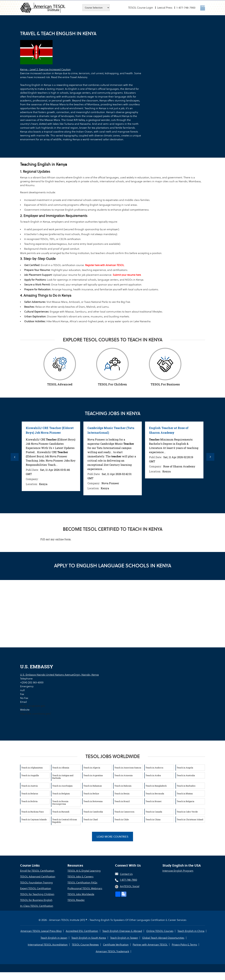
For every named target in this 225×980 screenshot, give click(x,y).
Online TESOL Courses (160, 930)
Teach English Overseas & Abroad (122, 930)
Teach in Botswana (93, 801)
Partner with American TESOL (150, 944)
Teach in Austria (29, 785)
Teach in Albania (61, 767)
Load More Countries (112, 836)
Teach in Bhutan (185, 793)
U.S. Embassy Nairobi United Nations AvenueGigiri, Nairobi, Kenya (59, 674)
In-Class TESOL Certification (37, 905)
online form (63, 539)
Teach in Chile (122, 819)
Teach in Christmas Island (190, 819)
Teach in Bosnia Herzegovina (60, 802)
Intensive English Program (178, 870)
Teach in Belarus (30, 793)
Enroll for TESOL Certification (37, 870)
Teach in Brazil (122, 801)
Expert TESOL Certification (36, 888)
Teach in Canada (154, 811)
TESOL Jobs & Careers (80, 876)
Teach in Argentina (93, 775)
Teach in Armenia (123, 775)
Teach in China (153, 819)
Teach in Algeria (92, 767)
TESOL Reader (76, 900)
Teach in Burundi (61, 811)
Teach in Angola (185, 767)
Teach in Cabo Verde (187, 811)
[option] (33, 461)
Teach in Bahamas (93, 785)
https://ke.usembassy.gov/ (36, 713)
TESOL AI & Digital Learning (84, 870)
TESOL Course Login (141, 8)
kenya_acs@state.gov (33, 705)
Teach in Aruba (153, 775)
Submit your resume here (127, 275)
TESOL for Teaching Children (37, 894)
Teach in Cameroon (124, 811)
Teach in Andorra (154, 767)
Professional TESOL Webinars (85, 888)
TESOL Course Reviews (85, 944)
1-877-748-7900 (186, 8)
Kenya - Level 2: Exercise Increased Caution (45, 69)
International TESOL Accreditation (48, 944)
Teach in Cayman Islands (34, 819)
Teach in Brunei (153, 801)
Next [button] (211, 457)
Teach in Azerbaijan (62, 785)
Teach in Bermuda (155, 793)
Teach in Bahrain (123, 785)
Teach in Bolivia (29, 801)
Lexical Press (165, 8)
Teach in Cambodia (93, 811)
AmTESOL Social (130, 886)
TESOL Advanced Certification (38, 876)
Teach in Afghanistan (32, 767)
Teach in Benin (122, 793)
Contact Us (126, 874)
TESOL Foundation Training (36, 882)
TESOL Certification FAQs (82, 882)
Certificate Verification (116, 944)
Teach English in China (191, 930)
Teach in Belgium (61, 793)
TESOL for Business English (36, 900)
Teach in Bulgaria (185, 801)
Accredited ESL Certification (82, 930)
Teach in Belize (91, 793)
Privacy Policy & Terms (184, 944)
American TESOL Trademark (112, 951)
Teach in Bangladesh (156, 785)
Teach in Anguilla (30, 775)
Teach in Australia (186, 775)
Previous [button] (14, 457)
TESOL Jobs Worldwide (81, 894)
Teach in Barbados (186, 785)
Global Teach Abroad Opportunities (163, 937)
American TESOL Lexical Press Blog (41, 930)
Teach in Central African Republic (65, 820)
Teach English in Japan (54, 937)
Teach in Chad (91, 819)
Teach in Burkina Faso (33, 811)
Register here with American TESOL (105, 265)
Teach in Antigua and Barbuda (63, 776)
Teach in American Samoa (128, 767)
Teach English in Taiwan (124, 937)
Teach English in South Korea (89, 937)
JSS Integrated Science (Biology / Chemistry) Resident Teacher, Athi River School (33, 432)
